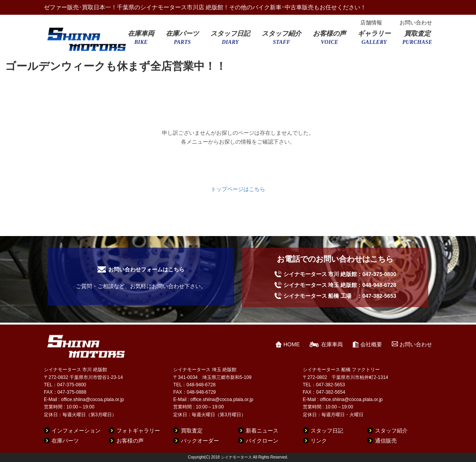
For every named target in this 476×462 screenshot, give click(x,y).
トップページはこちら (238, 189)
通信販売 (386, 441)
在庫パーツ (182, 40)
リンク (319, 441)
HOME (292, 344)
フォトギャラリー (138, 431)
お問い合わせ (416, 23)
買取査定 (417, 40)
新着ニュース (262, 431)
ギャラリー (374, 40)
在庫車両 (141, 40)
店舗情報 (371, 23)
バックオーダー (200, 441)
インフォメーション (76, 431)
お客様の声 (329, 40)
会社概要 (371, 344)
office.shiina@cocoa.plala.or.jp (92, 399)
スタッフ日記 (230, 40)
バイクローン (262, 441)
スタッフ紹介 (281, 40)
